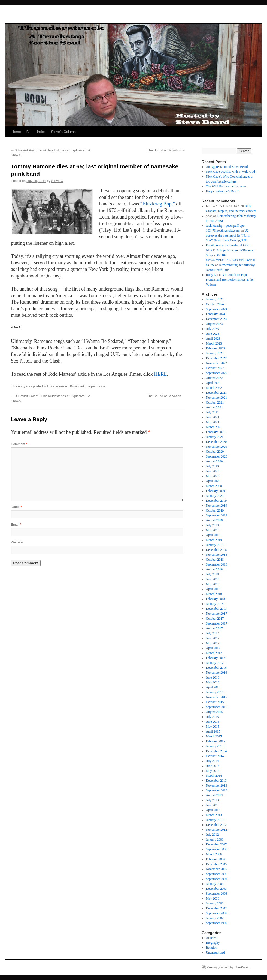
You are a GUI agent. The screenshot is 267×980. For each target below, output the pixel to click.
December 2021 (216, 393)
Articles (211, 938)
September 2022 (217, 373)
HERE (160, 374)
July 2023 (212, 329)
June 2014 (213, 766)
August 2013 (214, 795)
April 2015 (213, 731)
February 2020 (216, 491)
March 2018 (214, 594)
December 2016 (216, 668)
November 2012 (217, 830)
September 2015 (217, 707)
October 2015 (215, 702)
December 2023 (216, 319)
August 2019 (214, 520)
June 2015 (213, 722)
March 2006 (214, 854)
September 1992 (217, 923)
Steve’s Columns (64, 132)
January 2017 (215, 663)
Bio (29, 132)
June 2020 (213, 471)
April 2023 (213, 339)
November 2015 (217, 697)
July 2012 (212, 835)
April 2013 (213, 810)
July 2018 (212, 574)
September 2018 (217, 564)
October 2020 (215, 452)
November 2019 (217, 506)
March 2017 (214, 653)
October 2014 (215, 756)
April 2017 (213, 648)
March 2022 (214, 388)
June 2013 (213, 805)
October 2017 (215, 619)
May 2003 (213, 898)
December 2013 (216, 781)
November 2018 (217, 555)
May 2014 (213, 771)
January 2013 (215, 820)
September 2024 (217, 309)
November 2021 (217, 398)
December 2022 (216, 358)
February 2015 (216, 741)
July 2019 (212, 525)
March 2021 (214, 427)
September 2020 (217, 456)
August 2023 (214, 324)
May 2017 (213, 643)
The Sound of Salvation (166, 150)
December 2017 (216, 609)
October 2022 (215, 368)
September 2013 (217, 790)
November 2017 (217, 614)
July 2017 (212, 633)
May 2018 (213, 584)
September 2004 (217, 879)
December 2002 (216, 908)
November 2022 (217, 363)
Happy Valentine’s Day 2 (222, 191)
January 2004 (215, 884)
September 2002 (217, 913)
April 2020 (213, 481)
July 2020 (212, 466)
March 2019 (214, 540)
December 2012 (216, 825)
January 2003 (215, 903)
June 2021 (213, 417)
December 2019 (216, 501)
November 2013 (217, 785)
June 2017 (213, 638)
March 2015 (214, 736)
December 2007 (216, 844)
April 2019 (213, 535)
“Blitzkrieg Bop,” (158, 204)
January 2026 (215, 299)
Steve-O (57, 181)
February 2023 (216, 348)
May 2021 (213, 422)
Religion (212, 948)
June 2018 (213, 579)
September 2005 (217, 874)
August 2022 (214, 378)
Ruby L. (211, 275)
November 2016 (217, 673)
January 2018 (215, 604)
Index (41, 132)
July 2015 (212, 717)
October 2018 (215, 560)
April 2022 (213, 383)
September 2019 (217, 515)
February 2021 (216, 432)
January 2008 (215, 839)
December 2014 (216, 751)
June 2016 (213, 677)
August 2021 (214, 407)
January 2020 (215, 496)
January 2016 (215, 692)
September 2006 (217, 849)
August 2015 (214, 712)
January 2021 (215, 437)
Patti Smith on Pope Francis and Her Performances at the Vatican (230, 280)
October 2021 (215, 402)
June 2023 (213, 334)
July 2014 (212, 761)
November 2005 (217, 869)
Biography (213, 943)
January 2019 (215, 545)
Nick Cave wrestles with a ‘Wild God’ (231, 172)
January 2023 (215, 353)
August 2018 (214, 569)
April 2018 (213, 589)
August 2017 (214, 628)
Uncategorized (58, 386)
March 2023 (214, 343)
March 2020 (214, 486)
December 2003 (216, 889)
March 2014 (214, 776)
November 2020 (217, 447)
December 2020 (216, 442)
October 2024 (215, 304)
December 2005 (216, 864)
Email (16, 525)
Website (17, 542)
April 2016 (213, 687)
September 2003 (217, 894)
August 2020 (214, 461)
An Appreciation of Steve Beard (227, 167)
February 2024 (216, 314)
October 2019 (215, 510)
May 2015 (213, 727)
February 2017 (216, 658)
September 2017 (217, 623)
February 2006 (216, 859)
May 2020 (213, 476)
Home (16, 132)
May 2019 (213, 530)
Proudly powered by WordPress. (228, 967)
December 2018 (216, 550)
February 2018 (216, 599)
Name (16, 507)
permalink (98, 386)
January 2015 (215, 746)
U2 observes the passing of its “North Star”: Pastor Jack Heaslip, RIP (228, 235)
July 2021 (212, 412)
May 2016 (213, 682)
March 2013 (214, 815)
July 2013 (212, 800)
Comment (19, 444)
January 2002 (215, 918)
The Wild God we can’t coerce (226, 186)
